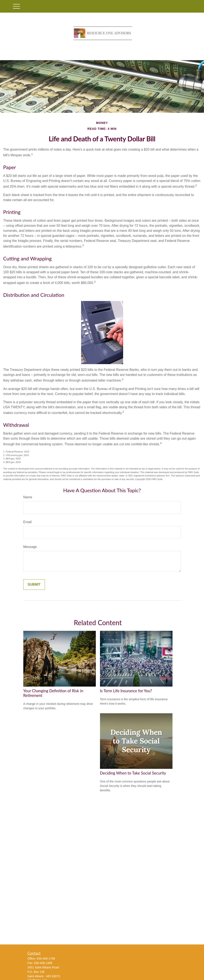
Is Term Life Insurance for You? (126, 691)
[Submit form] (34, 585)
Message (30, 547)
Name (28, 497)
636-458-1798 (46, 959)
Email (28, 522)
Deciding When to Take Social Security (133, 773)
